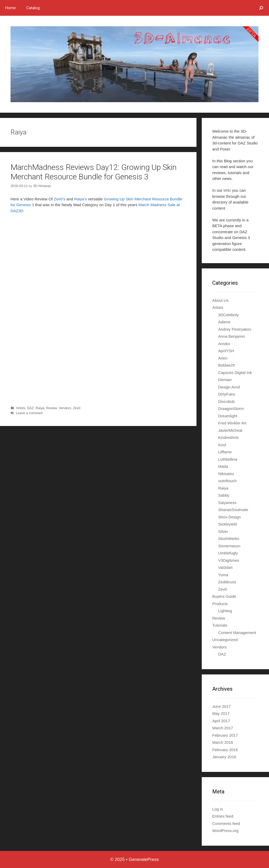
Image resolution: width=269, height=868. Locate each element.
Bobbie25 (227, 365)
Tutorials (220, 625)
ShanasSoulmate (233, 510)
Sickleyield (228, 524)
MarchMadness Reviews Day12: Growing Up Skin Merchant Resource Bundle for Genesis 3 (94, 172)
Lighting (225, 611)
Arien (223, 358)
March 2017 (223, 728)
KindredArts (229, 437)
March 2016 (223, 742)
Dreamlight (228, 416)
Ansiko (224, 344)
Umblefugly (228, 553)
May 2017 (221, 713)
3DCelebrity (229, 315)
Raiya (40, 408)
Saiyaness (227, 503)
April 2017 (221, 721)
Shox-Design (230, 517)
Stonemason (229, 546)
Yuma (223, 575)
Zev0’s (60, 199)
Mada (223, 466)
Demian (225, 380)
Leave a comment (29, 413)
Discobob (227, 401)
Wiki (227, 190)
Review (51, 408)
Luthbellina (228, 459)
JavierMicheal (230, 430)
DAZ (30, 408)
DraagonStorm (231, 409)
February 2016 (225, 750)
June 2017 (221, 706)
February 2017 (225, 735)
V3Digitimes (229, 560)
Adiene (224, 322)
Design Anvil (229, 387)
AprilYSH (226, 351)
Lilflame (225, 452)
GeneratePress (144, 859)
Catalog (33, 8)
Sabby (224, 495)
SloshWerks (229, 539)
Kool (222, 445)
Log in (218, 809)
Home (11, 8)
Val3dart (226, 567)
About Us (220, 300)
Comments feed (226, 823)
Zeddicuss (227, 582)
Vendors (65, 408)
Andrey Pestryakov (235, 329)
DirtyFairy (227, 394)
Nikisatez (226, 474)
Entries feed (223, 816)
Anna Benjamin (232, 336)
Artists (21, 408)
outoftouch (227, 481)
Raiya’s (81, 199)
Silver (223, 531)
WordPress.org (225, 831)
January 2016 (224, 757)
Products (220, 604)
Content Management (237, 633)
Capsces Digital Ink (235, 373)
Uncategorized (225, 640)
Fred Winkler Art (232, 423)
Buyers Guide (224, 596)
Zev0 (77, 408)
